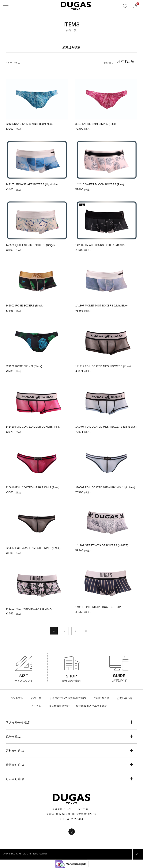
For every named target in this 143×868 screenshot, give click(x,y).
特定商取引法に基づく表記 (92, 706)
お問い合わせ (125, 698)
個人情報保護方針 (59, 706)
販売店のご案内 (77, 698)
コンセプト (17, 698)
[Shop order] (127, 62)
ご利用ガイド (101, 698)
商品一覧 (36, 698)
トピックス (35, 706)
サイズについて (59, 698)
